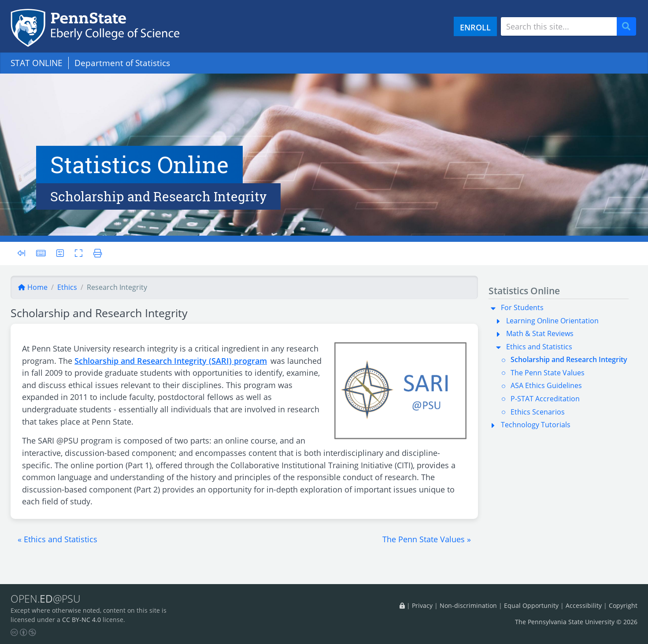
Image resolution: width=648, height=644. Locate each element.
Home (33, 287)
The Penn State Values (548, 373)
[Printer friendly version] (95, 253)
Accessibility (584, 605)
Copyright (623, 605)
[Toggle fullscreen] (79, 253)
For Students (522, 307)
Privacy (422, 605)
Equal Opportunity (531, 605)
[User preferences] (60, 253)
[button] (57, 539)
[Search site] (559, 26)
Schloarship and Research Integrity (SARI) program (171, 361)
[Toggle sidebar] (24, 254)
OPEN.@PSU (46, 599)
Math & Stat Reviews (540, 333)
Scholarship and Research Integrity (569, 359)
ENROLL (475, 27)
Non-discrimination (468, 605)
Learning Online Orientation (552, 321)
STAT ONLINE (37, 63)
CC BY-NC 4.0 (81, 620)
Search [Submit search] (629, 27)
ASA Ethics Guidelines (546, 385)
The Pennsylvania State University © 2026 (576, 622)
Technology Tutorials (536, 425)
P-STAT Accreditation (545, 399)
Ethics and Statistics (539, 347)
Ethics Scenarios (538, 412)
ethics (67, 287)
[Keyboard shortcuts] (41, 253)
